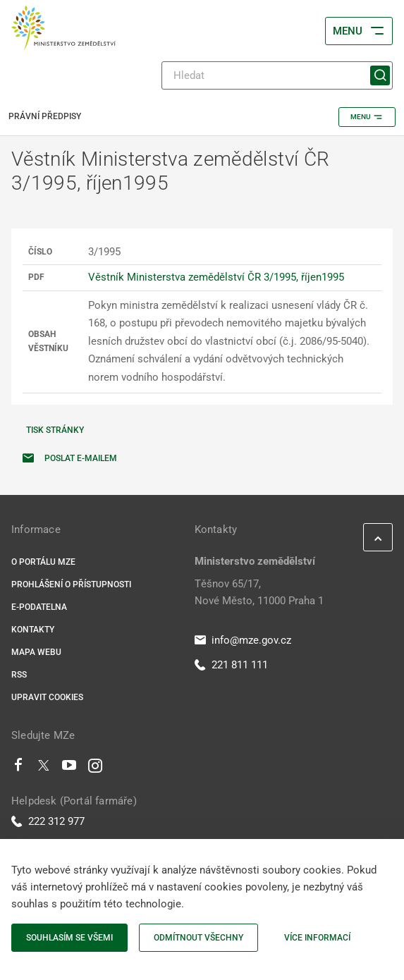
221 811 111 (231, 665)
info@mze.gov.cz (243, 640)
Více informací (317, 938)
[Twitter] (44, 768)
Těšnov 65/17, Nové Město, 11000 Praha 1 (259, 592)
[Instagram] (95, 768)
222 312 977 (48, 821)
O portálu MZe (43, 562)
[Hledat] (277, 75)
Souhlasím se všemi (69, 938)
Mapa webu (36, 652)
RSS (19, 675)
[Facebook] (18, 768)
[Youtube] (69, 768)
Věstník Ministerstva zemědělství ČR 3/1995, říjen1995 (216, 277)
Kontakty (33, 630)
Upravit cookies (47, 697)
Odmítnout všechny (198, 938)
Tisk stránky (55, 430)
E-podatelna (39, 607)
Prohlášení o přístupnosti (71, 584)
